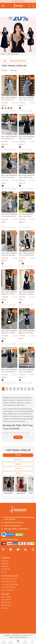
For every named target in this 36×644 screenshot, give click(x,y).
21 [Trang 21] (29, 389)
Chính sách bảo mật (8, 587)
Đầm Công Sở (6, 597)
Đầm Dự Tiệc (6, 603)
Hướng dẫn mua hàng (9, 579)
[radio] (3, 108)
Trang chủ (5, 561)
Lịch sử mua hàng (8, 590)
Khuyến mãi (5, 569)
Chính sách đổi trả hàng (10, 584)
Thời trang (5, 566)
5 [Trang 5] (18, 389)
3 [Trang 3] (11, 389)
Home (3, 54)
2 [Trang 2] (7, 389)
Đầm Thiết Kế (6, 600)
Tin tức (4, 572)
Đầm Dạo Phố (6, 605)
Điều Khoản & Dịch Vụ (9, 582)
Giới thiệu (5, 564)
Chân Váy (5, 608)
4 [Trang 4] (14, 389)
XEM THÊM (18, 437)
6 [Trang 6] (22, 389)
